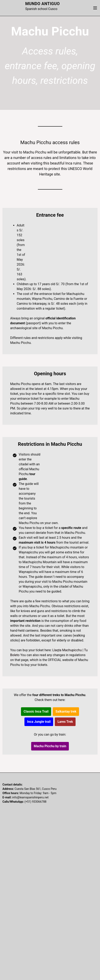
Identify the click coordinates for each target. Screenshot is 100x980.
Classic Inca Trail (36, 711)
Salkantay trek (66, 711)
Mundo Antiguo (42, 4)
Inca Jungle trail (39, 722)
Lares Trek (65, 722)
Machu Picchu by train (50, 746)
